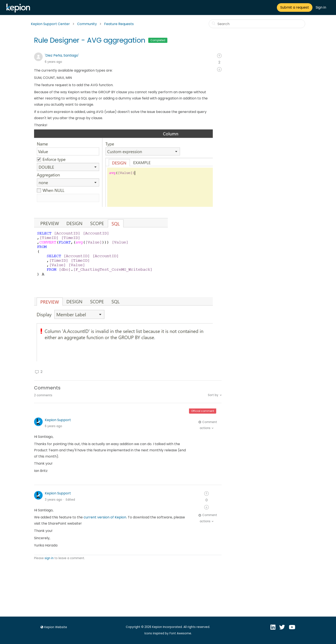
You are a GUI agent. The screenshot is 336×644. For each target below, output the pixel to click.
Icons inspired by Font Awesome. (168, 633)
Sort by (213, 395)
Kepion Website (53, 627)
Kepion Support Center (50, 24)
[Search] (257, 24)
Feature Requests (119, 24)
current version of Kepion (105, 517)
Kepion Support (58, 420)
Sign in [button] (321, 7)
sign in (49, 558)
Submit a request (295, 7)
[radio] (219, 55)
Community (87, 24)
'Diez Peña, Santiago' (62, 55)
